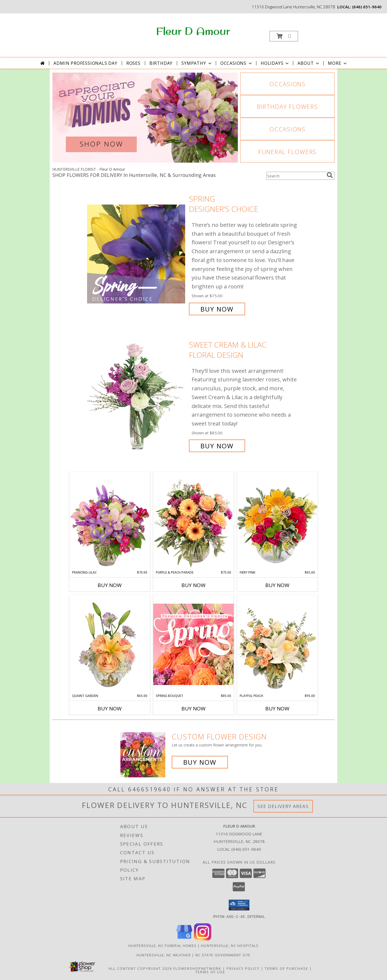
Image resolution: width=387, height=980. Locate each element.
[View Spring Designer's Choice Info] (137, 254)
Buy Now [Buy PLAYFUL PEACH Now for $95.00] (277, 709)
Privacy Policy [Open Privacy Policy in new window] (243, 968)
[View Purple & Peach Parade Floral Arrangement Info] (193, 521)
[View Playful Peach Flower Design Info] (277, 644)
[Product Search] (295, 176)
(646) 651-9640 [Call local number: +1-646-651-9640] (367, 7)
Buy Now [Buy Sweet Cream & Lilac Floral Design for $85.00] (217, 446)
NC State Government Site (223, 955)
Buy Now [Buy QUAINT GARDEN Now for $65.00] (110, 709)
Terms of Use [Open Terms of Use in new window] (210, 972)
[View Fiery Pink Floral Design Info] (277, 521)
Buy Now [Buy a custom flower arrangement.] (200, 762)
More (338, 63)
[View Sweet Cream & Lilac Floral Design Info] (137, 395)
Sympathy (197, 63)
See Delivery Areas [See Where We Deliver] (283, 806)
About (309, 63)
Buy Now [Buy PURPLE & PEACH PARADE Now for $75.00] (193, 585)
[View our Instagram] (203, 939)
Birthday (161, 63)
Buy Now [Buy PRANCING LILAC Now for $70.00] (110, 585)
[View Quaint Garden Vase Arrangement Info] (110, 644)
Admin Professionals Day (85, 63)
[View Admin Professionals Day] (145, 118)
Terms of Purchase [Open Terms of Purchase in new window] (286, 968)
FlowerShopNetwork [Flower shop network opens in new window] (197, 968)
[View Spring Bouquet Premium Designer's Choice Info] (193, 644)
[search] (330, 175)
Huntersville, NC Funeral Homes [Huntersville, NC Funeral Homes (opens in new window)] (162, 945)
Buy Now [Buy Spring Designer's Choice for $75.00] (217, 309)
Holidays (275, 63)
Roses (133, 63)
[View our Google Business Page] (184, 939)
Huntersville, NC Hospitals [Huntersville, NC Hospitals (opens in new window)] (230, 945)
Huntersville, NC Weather (164, 955)
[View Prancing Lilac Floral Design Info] (110, 521)
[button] (284, 36)
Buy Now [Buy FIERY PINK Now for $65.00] (277, 585)
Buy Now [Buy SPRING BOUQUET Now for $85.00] (193, 709)
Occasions (237, 63)
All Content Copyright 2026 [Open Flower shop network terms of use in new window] (140, 968)
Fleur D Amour (193, 31)
